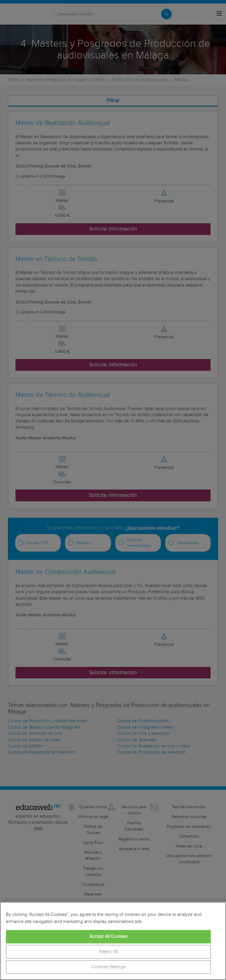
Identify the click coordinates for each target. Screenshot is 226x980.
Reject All (108, 952)
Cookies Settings (108, 967)
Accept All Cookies (108, 937)
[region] (113, 941)
